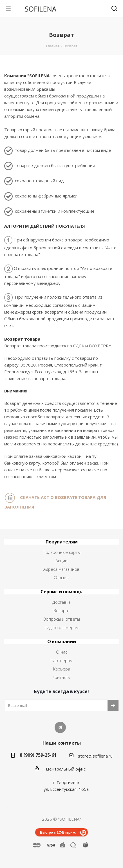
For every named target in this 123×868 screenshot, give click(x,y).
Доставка (61, 602)
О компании (62, 641)
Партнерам (61, 660)
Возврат (62, 611)
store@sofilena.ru (95, 756)
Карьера (62, 669)
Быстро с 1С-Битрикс (58, 833)
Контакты (61, 677)
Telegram (60, 727)
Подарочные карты (62, 552)
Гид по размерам (62, 627)
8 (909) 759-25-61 (38, 755)
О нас (62, 652)
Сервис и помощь (61, 592)
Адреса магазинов (61, 569)
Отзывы (61, 578)
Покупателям (62, 542)
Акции (61, 561)
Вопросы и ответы (62, 619)
